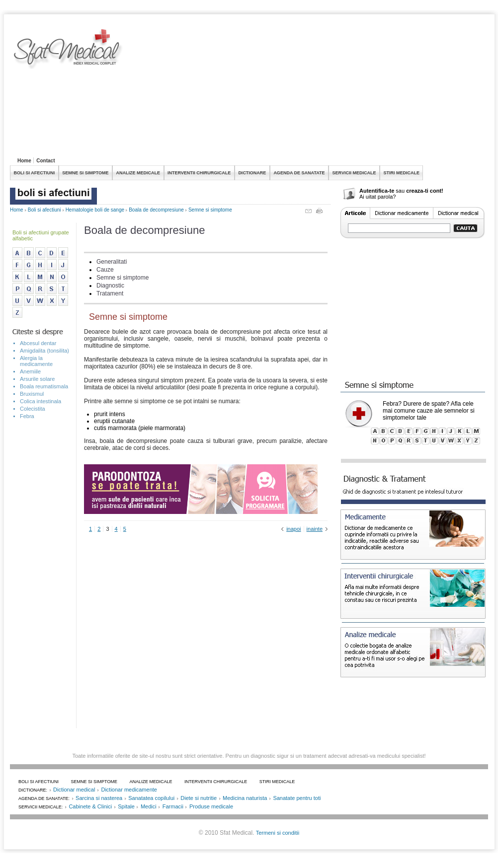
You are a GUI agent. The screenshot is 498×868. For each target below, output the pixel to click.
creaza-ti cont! (425, 191)
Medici (149, 806)
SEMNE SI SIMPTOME (85, 173)
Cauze (105, 270)
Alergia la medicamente (36, 361)
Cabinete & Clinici (90, 806)
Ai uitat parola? (377, 197)
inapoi (293, 529)
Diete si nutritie (199, 798)
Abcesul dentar (38, 343)
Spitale (126, 806)
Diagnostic (110, 286)
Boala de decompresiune (156, 210)
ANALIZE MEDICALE (138, 173)
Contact (45, 161)
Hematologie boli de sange (95, 210)
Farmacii (173, 806)
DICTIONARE (252, 173)
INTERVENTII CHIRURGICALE (199, 173)
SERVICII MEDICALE (354, 173)
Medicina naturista (245, 798)
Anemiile (30, 371)
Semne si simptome (210, 210)
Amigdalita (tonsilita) (44, 351)
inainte (315, 529)
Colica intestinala (41, 401)
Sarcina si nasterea (99, 798)
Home (24, 161)
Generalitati (112, 262)
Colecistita (33, 409)
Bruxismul (32, 394)
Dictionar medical (74, 790)
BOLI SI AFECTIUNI (35, 173)
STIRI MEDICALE (401, 173)
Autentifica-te (377, 191)
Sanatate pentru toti (297, 798)
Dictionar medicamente (129, 790)
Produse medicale (211, 806)
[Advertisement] (206, 91)
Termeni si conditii (278, 833)
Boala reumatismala (44, 386)
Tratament (110, 293)
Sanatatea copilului (151, 798)
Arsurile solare (37, 379)
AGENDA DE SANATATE (299, 173)
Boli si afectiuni (44, 210)
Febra (27, 416)
